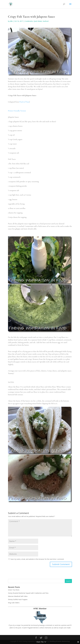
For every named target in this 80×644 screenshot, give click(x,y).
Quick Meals (38, 21)
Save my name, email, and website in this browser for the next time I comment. (37, 559)
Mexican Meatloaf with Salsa (18, 596)
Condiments (29, 21)
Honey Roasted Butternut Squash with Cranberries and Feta (28, 593)
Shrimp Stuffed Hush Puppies (18, 599)
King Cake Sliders (14, 603)
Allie (11, 21)
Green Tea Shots (14, 590)
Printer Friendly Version (17, 111)
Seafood (46, 21)
